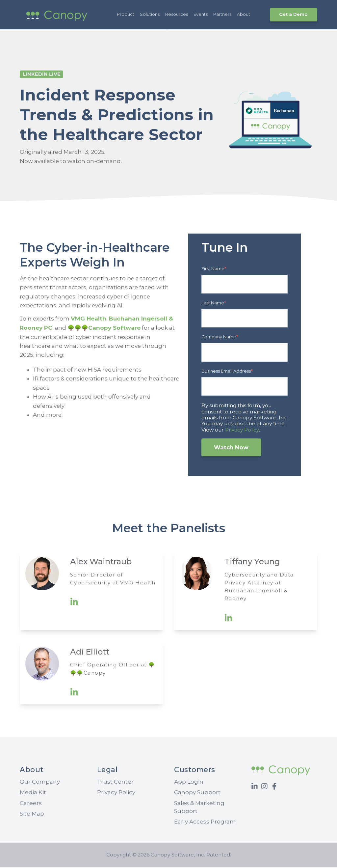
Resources (177, 14)
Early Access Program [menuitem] (205, 822)
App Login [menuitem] (189, 782)
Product (126, 14)
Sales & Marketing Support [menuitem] (199, 807)
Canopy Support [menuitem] (197, 793)
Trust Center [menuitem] (115, 782)
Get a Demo (293, 14)
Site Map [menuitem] (32, 814)
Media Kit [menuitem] (33, 793)
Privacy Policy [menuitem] (116, 793)
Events (201, 14)
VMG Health (89, 319)
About (244, 14)
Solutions (150, 14)
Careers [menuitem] (31, 803)
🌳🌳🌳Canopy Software (104, 328)
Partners (222, 14)
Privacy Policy (242, 430)
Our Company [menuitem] (40, 782)
